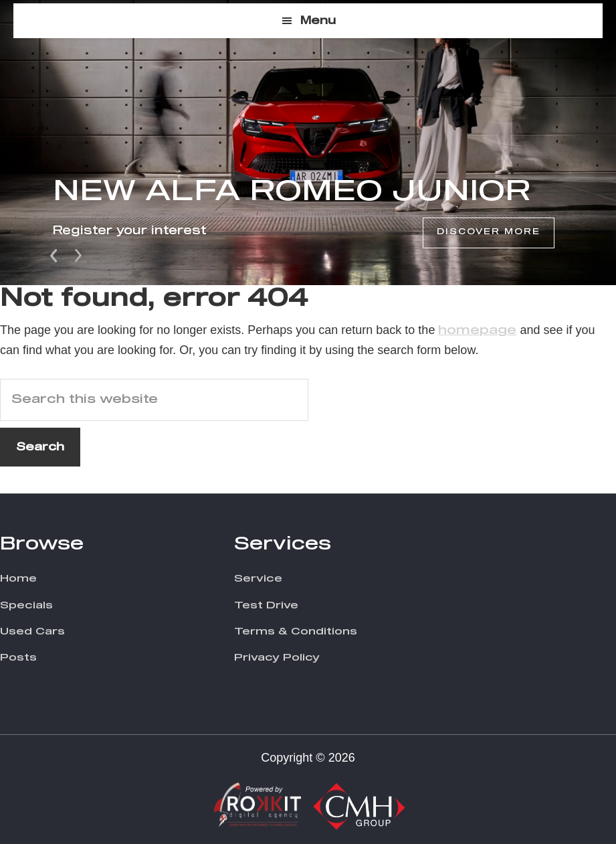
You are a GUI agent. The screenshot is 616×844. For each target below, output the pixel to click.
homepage (477, 331)
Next (78, 254)
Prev (55, 254)
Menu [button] (318, 21)
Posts (18, 658)
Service (258, 579)
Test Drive (266, 605)
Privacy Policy (277, 658)
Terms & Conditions (296, 631)
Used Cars (32, 631)
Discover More (489, 232)
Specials (26, 605)
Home (18, 579)
